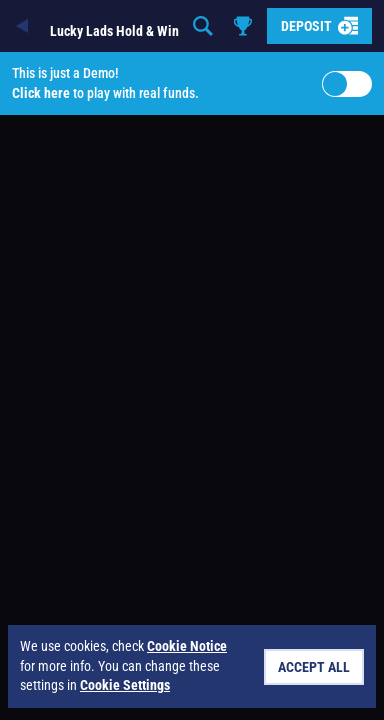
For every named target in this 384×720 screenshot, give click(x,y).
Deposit (319, 26)
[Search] (203, 26)
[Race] (243, 26)
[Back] (24, 26)
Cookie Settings (125, 685)
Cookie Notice (187, 646)
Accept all (314, 667)
